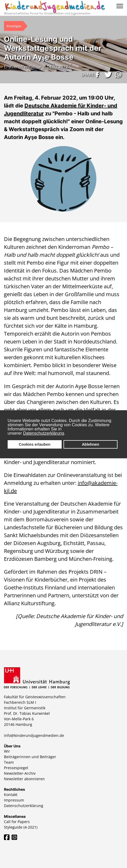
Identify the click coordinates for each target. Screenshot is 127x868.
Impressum (14, 800)
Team (9, 762)
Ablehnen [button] (91, 444)
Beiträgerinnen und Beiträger (30, 757)
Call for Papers (17, 822)
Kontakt (11, 795)
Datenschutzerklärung (44, 433)
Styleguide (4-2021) (21, 827)
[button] (97, 75)
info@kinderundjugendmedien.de (34, 735)
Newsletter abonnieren (24, 779)
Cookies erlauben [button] (35, 444)
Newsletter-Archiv (20, 773)
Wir (7, 751)
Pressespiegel (16, 768)
